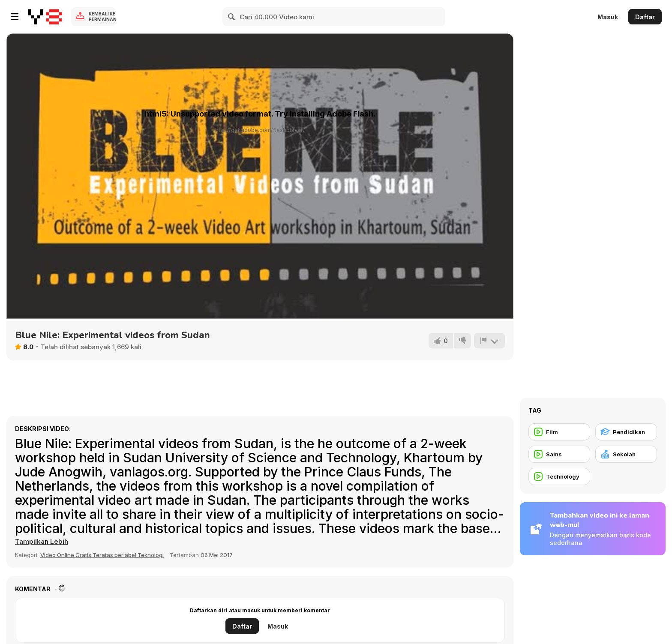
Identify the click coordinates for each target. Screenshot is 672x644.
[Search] (232, 17)
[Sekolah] (626, 454)
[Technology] (559, 476)
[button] (42, 542)
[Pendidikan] (626, 432)
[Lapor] (489, 341)
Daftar (645, 17)
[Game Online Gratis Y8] (45, 17)
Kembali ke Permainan (102, 16)
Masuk (608, 17)
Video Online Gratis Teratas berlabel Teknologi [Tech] (102, 555)
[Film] (559, 432)
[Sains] (559, 454)
